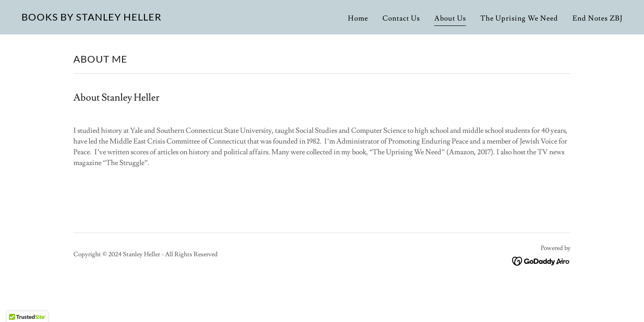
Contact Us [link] (401, 18)
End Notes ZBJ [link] (597, 18)
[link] (91, 18)
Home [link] (358, 18)
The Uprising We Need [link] (519, 18)
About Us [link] (450, 18)
